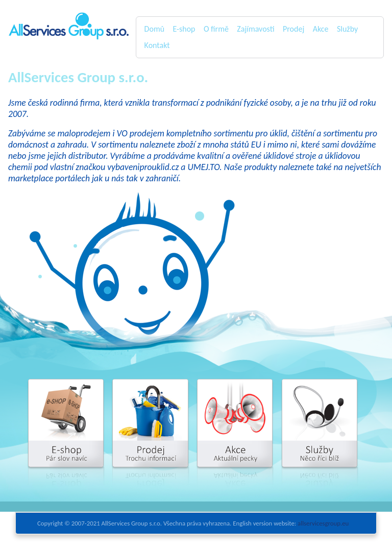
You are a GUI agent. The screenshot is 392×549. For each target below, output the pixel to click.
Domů (154, 29)
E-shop (184, 29)
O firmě (216, 29)
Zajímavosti (255, 29)
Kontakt (157, 45)
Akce (321, 29)
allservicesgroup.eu (323, 523)
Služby (347, 29)
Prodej (293, 29)
